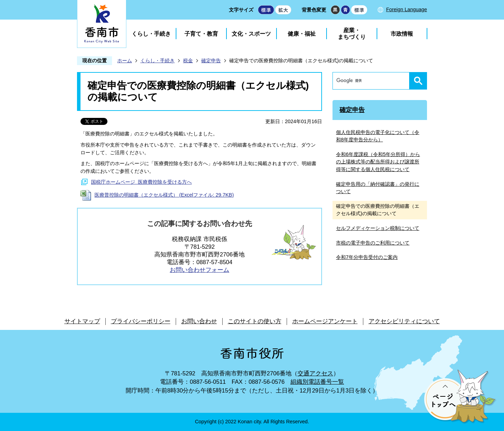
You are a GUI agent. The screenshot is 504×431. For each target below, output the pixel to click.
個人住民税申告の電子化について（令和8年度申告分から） (378, 136)
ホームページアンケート (325, 321)
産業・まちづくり (352, 34)
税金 (188, 61)
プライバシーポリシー (141, 321)
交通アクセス (315, 373)
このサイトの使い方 (255, 321)
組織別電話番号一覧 (317, 382)
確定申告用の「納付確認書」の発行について (378, 188)
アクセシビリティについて (404, 321)
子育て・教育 (201, 34)
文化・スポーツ (251, 34)
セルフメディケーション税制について (378, 228)
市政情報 (402, 34)
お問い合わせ (199, 321)
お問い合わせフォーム (199, 270)
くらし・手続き (151, 34)
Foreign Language (407, 9)
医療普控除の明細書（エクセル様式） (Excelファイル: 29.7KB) (164, 195)
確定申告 (211, 61)
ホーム (125, 61)
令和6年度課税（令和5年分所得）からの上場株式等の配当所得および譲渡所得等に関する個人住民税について (378, 162)
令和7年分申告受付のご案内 (367, 257)
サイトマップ (82, 321)
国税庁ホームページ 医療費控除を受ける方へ (141, 182)
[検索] (373, 81)
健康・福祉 (302, 34)
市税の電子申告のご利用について (373, 243)
